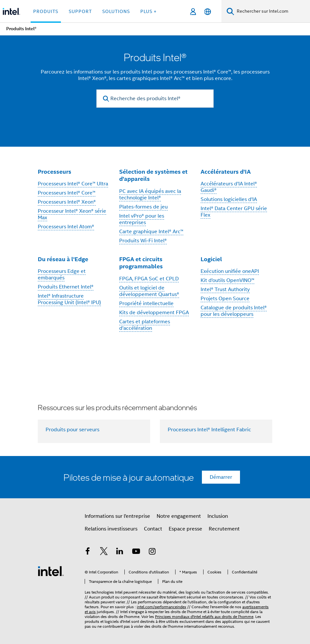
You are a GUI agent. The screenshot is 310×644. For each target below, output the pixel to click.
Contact (153, 529)
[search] (106, 99)
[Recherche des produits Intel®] (155, 99)
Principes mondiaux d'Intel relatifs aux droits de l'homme (204, 617)
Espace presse (185, 529)
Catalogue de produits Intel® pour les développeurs (234, 311)
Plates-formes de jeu (143, 207)
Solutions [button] (116, 11)
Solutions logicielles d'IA (229, 199)
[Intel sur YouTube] (136, 552)
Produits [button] (46, 11)
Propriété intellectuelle (146, 303)
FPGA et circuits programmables (141, 263)
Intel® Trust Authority (225, 289)
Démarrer (221, 477)
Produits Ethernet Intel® (66, 287)
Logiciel (211, 259)
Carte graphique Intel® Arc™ (151, 232)
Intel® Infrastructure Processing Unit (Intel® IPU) (69, 299)
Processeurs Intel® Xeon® (67, 202)
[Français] (208, 12)
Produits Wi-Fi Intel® (143, 241)
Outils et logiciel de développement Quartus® (149, 291)
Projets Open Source (225, 299)
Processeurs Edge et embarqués (62, 275)
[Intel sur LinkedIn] (120, 552)
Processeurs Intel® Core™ (67, 193)
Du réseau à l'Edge (63, 259)
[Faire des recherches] (230, 11)
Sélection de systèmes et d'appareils (153, 175)
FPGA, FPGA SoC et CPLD (149, 279)
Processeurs (55, 172)
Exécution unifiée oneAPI (230, 271)
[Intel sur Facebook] (88, 552)
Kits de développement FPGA (154, 313)
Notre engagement (179, 516)
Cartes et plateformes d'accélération (145, 325)
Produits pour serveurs (72, 430)
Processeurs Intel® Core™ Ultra (73, 184)
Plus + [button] (148, 11)
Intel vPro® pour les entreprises (142, 219)
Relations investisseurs (111, 529)
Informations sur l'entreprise (117, 516)
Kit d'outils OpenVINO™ (227, 280)
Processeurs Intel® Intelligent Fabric (209, 430)
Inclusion (218, 516)
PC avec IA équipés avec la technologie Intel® (150, 195)
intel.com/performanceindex (162, 607)
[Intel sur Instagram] (152, 552)
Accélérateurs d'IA (226, 172)
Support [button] (80, 11)
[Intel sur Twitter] (104, 552)
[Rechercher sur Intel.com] (272, 11)
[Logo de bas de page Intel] (51, 571)
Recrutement (224, 529)
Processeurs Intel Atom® (66, 227)
